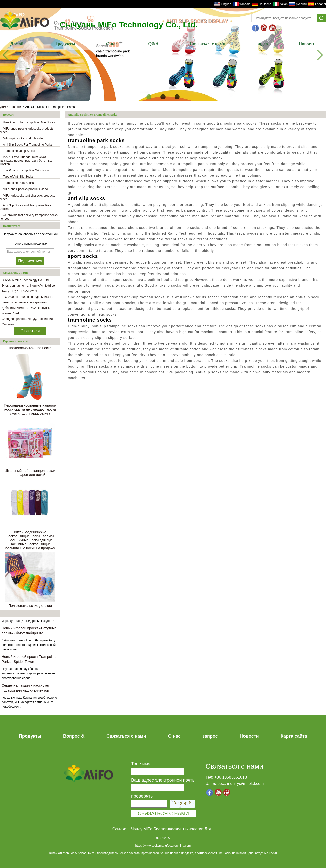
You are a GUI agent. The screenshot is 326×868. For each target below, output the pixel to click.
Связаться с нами (208, 44)
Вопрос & (74, 736)
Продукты (65, 44)
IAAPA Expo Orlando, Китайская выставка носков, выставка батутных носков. (26, 161)
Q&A (153, 44)
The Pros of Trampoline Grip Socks (26, 170)
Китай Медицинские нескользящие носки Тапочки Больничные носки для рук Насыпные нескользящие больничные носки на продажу (30, 541)
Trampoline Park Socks (18, 183)
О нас (112, 44)
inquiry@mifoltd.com (245, 783)
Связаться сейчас (30, 332)
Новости (307, 44)
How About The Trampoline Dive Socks (29, 122)
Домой (17, 44)
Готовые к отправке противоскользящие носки (30, 347)
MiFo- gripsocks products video (24, 138)
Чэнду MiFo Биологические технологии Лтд (171, 829)
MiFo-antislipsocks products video (25, 189)
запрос (210, 736)
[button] (149, 97)
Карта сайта (294, 736)
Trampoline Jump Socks (19, 151)
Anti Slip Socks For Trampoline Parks (28, 145)
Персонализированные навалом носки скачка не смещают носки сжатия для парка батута (30, 410)
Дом (3, 107)
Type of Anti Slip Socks (18, 177)
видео (262, 44)
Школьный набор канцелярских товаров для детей (30, 473)
